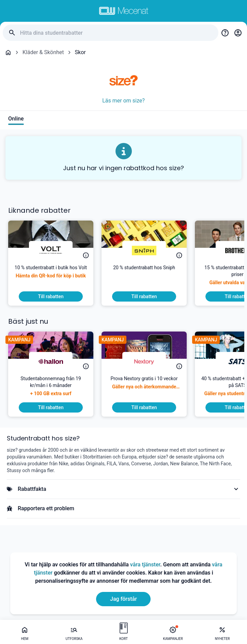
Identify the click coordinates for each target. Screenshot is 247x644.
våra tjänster (145, 565)
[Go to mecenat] (124, 11)
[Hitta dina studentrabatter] (117, 33)
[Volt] (51, 251)
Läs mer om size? (123, 101)
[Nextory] (144, 361)
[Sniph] (144, 251)
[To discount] (51, 296)
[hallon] (51, 361)
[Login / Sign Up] (238, 33)
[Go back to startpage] (8, 52)
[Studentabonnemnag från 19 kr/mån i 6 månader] (51, 389)
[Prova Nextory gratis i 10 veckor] (144, 389)
